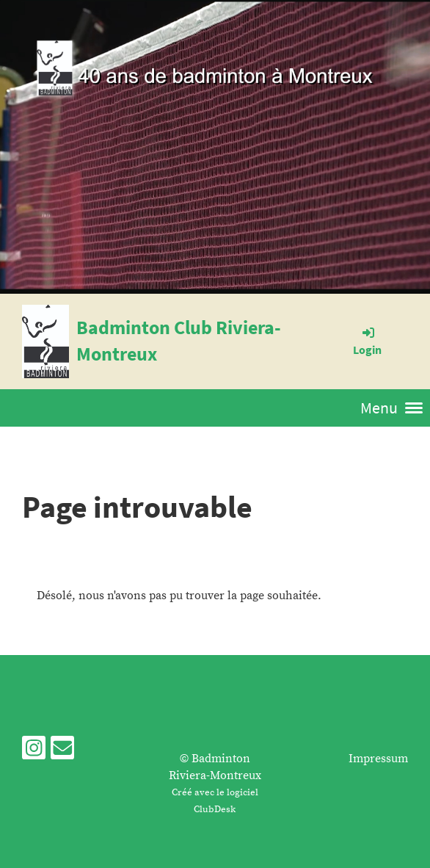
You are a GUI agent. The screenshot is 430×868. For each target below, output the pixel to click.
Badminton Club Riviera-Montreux (179, 340)
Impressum (378, 759)
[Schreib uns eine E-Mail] (62, 753)
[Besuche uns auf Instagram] (34, 753)
